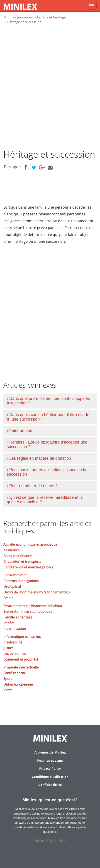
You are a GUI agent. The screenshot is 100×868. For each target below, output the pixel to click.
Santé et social (15, 673)
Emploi (9, 598)
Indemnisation (15, 628)
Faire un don (21, 431)
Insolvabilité (13, 642)
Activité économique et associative (30, 544)
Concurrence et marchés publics (28, 567)
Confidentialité (50, 785)
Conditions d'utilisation (50, 777)
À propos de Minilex (50, 752)
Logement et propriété (21, 659)
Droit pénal (12, 586)
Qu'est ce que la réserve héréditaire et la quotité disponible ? (45, 500)
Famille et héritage (51, 17)
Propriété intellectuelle (21, 667)
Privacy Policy (50, 768)
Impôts (9, 623)
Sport (8, 679)
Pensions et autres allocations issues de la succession (46, 472)
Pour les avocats (50, 761)
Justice (8, 648)
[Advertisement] (50, 89)
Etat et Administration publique (28, 611)
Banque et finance (17, 556)
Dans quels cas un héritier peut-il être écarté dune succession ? (48, 417)
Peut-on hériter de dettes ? (33, 486)
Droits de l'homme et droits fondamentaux (37, 592)
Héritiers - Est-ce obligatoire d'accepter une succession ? (47, 444)
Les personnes (15, 654)
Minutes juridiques (18, 17)
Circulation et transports (22, 561)
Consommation (15, 575)
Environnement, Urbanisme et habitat (33, 606)
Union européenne (18, 684)
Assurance (11, 550)
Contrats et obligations (21, 581)
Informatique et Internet (22, 636)
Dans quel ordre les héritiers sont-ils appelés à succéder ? (48, 401)
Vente (8, 690)
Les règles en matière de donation (40, 458)
